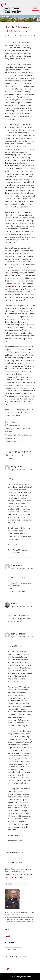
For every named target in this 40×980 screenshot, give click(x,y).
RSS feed (22, 956)
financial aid (12, 425)
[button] (36, 8)
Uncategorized (13, 422)
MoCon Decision (14, 442)
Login (7, 969)
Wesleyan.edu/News (13, 877)
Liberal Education (22, 428)
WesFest (11, 286)
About (7, 936)
